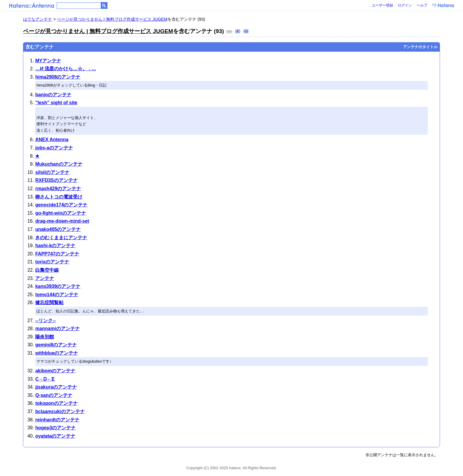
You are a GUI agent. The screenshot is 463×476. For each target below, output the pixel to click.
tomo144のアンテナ (57, 295)
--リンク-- (45, 321)
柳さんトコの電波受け (59, 197)
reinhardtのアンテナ (57, 420)
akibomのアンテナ (55, 371)
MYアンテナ (48, 61)
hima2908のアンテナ (58, 77)
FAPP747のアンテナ (57, 254)
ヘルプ (422, 5)
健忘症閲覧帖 (49, 303)
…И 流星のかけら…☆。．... (65, 69)
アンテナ (45, 278)
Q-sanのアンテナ (54, 395)
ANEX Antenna (52, 140)
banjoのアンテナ (53, 95)
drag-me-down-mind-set (62, 221)
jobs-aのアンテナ (54, 148)
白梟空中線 (47, 270)
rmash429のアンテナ (58, 189)
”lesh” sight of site (56, 103)
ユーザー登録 (382, 5)
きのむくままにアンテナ (61, 238)
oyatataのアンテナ (55, 436)
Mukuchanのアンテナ (59, 164)
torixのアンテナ (52, 262)
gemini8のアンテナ (56, 345)
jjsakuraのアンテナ (56, 387)
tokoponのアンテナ (56, 403)
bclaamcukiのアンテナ (60, 411)
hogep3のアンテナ (55, 428)
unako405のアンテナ (58, 229)
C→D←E (45, 379)
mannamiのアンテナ (57, 329)
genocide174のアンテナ (61, 205)
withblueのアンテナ (57, 353)
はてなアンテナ (38, 19)
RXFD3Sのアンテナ (56, 180)
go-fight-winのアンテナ (61, 213)
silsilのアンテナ (52, 172)
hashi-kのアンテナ (55, 246)
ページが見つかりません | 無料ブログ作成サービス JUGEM (112, 19)
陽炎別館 (45, 337)
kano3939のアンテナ (58, 286)
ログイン (405, 5)
